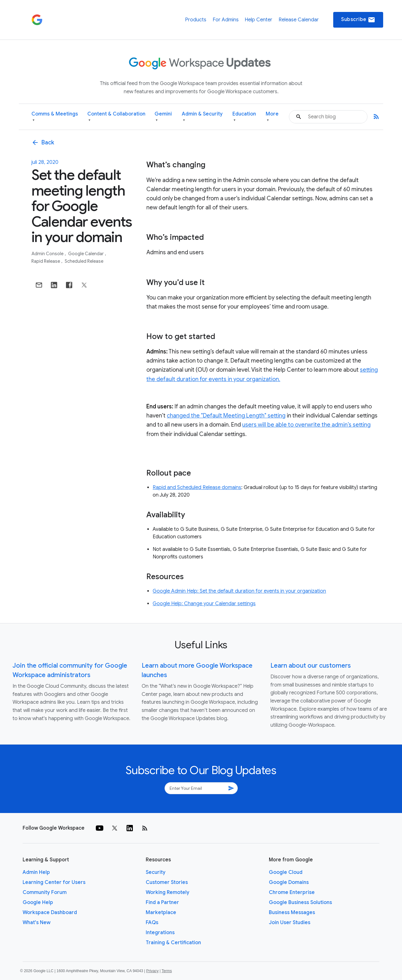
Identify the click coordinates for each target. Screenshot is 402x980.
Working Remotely (168, 892)
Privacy (152, 971)
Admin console (48, 254)
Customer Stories (167, 882)
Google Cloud (286, 872)
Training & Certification (173, 943)
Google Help (38, 902)
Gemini (163, 117)
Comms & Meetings (55, 117)
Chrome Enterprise (292, 892)
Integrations (160, 933)
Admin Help (36, 872)
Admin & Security (202, 117)
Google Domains (289, 882)
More (272, 117)
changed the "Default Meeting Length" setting (226, 416)
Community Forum (45, 892)
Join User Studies (290, 923)
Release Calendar (299, 20)
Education (244, 117)
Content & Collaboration (116, 117)
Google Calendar (86, 254)
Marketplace (161, 913)
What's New (37, 923)
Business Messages (292, 913)
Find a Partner (162, 902)
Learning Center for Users (54, 882)
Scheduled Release (84, 261)
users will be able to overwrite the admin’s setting (306, 425)
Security (156, 872)
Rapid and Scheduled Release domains (197, 487)
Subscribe (358, 20)
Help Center (258, 20)
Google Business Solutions (300, 902)
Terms (167, 971)
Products (196, 20)
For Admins (226, 20)
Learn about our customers (311, 666)
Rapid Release (46, 261)
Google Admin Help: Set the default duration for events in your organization (239, 591)
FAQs (152, 923)
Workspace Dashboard (50, 913)
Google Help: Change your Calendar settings (204, 604)
